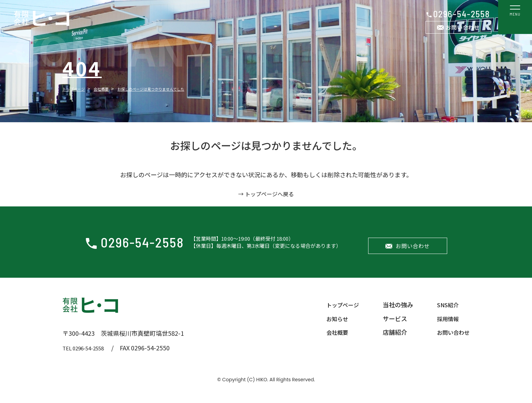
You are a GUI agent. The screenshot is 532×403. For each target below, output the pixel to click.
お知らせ (330, 325)
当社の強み (394, 311)
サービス (391, 325)
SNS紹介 (445, 311)
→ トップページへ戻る (266, 194)
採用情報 (445, 325)
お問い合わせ (463, 27)
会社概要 (112, 88)
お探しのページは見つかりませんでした (177, 88)
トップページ (78, 88)
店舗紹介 (391, 338)
